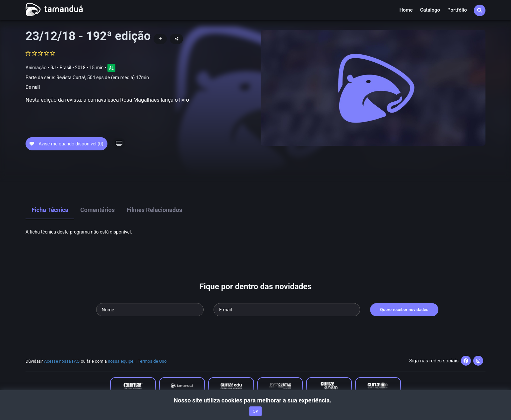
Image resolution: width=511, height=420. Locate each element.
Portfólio (457, 10)
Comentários (97, 210)
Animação (36, 68)
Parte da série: (87, 78)
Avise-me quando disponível (66, 144)
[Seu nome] (150, 310)
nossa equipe (121, 361)
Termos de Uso (152, 361)
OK (255, 411)
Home (406, 10)
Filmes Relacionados (155, 210)
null (36, 87)
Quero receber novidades (404, 310)
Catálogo (430, 10)
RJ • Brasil (61, 68)
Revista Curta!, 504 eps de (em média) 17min (103, 78)
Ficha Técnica (50, 210)
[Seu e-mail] (287, 310)
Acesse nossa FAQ (62, 361)
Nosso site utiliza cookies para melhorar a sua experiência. (255, 400)
